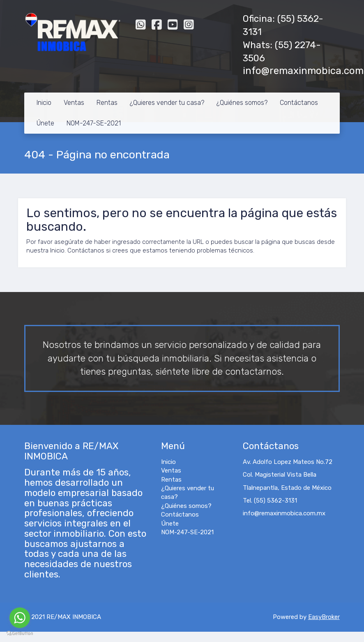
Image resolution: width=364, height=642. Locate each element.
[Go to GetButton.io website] (20, 634)
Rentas (107, 103)
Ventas (74, 103)
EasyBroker (324, 617)
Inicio (44, 103)
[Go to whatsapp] (20, 618)
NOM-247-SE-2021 (94, 123)
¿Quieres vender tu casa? (167, 103)
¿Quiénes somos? (242, 103)
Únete (45, 123)
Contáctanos (299, 103)
